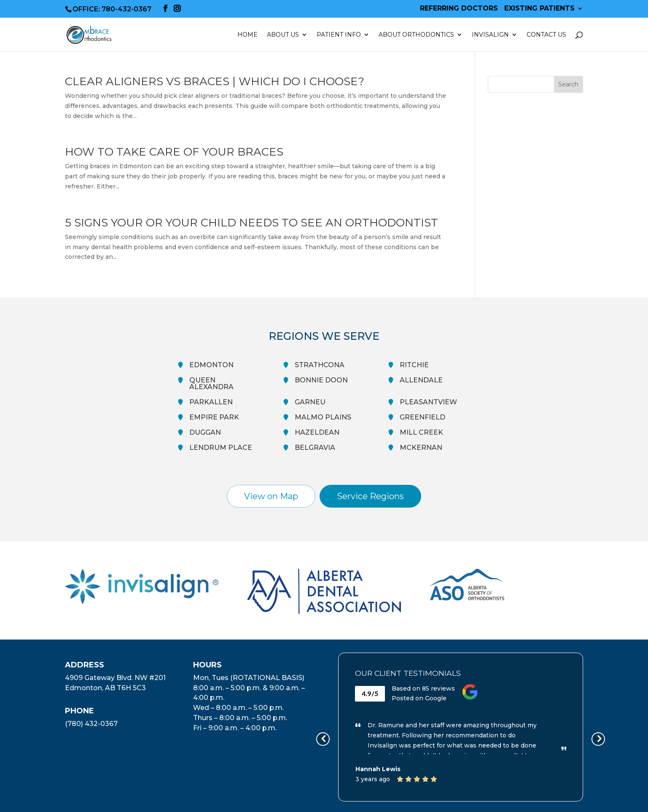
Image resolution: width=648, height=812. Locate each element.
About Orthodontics (416, 35)
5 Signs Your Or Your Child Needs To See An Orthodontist (251, 223)
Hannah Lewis (378, 769)
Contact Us (546, 35)
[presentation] (323, 739)
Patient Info (339, 35)
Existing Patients (539, 9)
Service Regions (370, 496)
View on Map (271, 496)
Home (247, 35)
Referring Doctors (459, 9)
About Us (283, 35)
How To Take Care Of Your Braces (174, 152)
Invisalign (490, 35)
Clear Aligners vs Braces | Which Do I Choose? (215, 81)
